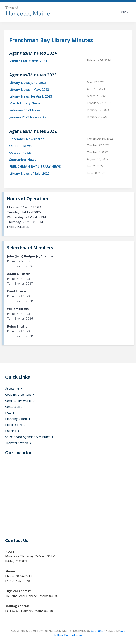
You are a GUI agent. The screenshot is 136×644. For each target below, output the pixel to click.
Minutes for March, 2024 (28, 61)
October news (20, 153)
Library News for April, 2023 (31, 96)
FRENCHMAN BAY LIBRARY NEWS (35, 166)
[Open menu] (122, 12)
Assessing (12, 388)
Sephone (97, 631)
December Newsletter (26, 139)
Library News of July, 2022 (29, 173)
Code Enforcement (18, 394)
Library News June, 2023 (28, 83)
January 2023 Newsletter (28, 117)
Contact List (13, 407)
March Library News (25, 103)
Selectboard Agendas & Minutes (28, 437)
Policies (11, 431)
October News (20, 146)
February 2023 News (25, 110)
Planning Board (16, 419)
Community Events (18, 401)
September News (23, 160)
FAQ (8, 413)
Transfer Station (17, 443)
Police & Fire (14, 425)
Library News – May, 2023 (29, 90)
